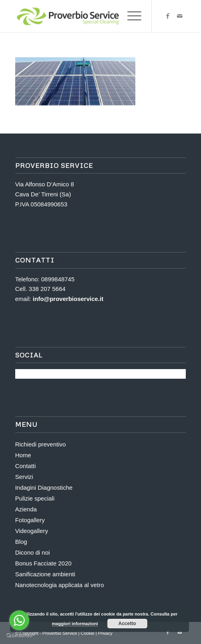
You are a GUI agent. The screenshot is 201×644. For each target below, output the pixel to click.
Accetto (127, 624)
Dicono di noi (33, 552)
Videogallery (32, 531)
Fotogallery (30, 520)
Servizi (24, 477)
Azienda (26, 509)
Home (23, 455)
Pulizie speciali (35, 498)
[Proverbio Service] (83, 16)
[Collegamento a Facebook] (168, 16)
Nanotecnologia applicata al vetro (60, 585)
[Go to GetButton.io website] (19, 636)
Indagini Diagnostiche (44, 488)
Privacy (105, 633)
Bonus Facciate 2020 (43, 563)
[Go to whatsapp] (19, 620)
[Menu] (130, 16)
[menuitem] (130, 16)
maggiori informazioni (75, 624)
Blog (21, 542)
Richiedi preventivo (41, 444)
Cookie (88, 633)
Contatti (26, 466)
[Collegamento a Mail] (180, 16)
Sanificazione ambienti (45, 574)
